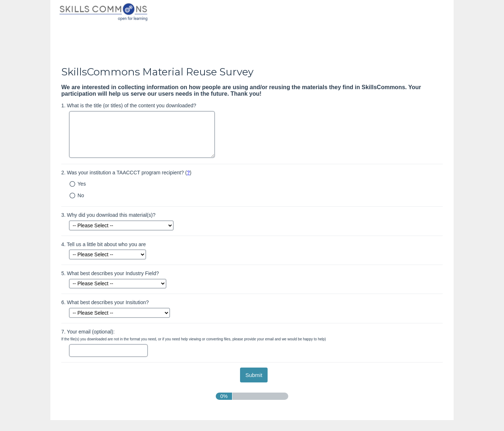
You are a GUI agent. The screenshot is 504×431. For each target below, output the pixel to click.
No (81, 195)
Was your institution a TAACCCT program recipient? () (126, 173)
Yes (82, 184)
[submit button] (254, 375)
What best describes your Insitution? (105, 302)
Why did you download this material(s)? (108, 215)
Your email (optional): (194, 335)
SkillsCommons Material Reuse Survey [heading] (157, 72)
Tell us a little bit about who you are (104, 244)
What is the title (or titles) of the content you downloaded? (129, 105)
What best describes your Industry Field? (110, 273)
